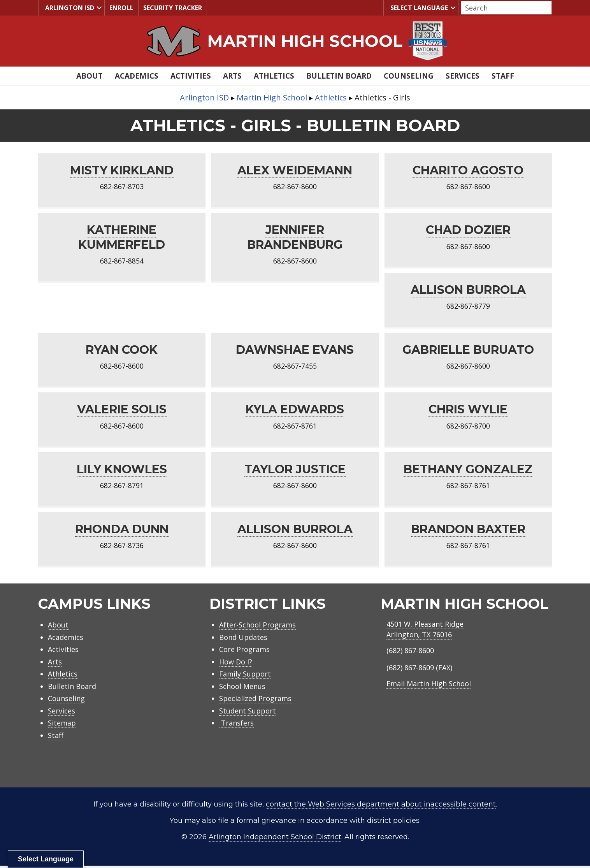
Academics (137, 76)
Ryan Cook (122, 351)
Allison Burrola (468, 291)
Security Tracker (173, 8)
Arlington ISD (69, 8)
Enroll (121, 8)
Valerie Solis (122, 411)
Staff (503, 76)
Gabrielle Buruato (468, 351)
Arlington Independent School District (275, 839)
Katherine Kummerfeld (122, 238)
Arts (232, 76)
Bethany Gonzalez (468, 471)
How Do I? (236, 664)
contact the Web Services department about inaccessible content (381, 807)
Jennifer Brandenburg (295, 238)
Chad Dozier (468, 230)
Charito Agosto (468, 170)
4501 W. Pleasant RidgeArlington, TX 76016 (425, 632)
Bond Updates (243, 640)
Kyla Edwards (295, 411)
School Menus (242, 689)
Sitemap (62, 725)
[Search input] (504, 8)
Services (463, 76)
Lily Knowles (122, 471)
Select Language (418, 8)
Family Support (245, 676)
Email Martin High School (429, 686)
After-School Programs (257, 627)
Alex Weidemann (295, 170)
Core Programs (244, 652)
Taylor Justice (295, 471)
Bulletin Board (339, 76)
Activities (191, 76)
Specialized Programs (255, 701)
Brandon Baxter (468, 531)
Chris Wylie (468, 411)
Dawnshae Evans (295, 351)
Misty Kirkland (122, 170)
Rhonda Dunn (122, 531)
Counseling (409, 76)
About (90, 76)
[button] (99, 8)
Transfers (236, 725)
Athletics (274, 76)
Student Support (248, 713)
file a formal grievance (257, 823)
